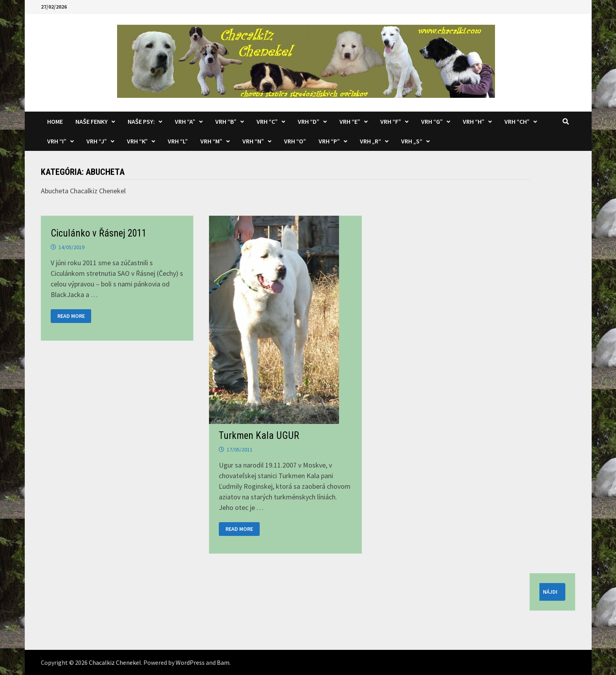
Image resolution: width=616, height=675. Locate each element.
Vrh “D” (309, 121)
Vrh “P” (329, 141)
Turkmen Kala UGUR (259, 436)
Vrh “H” (474, 121)
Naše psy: (141, 121)
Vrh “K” (137, 141)
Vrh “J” (97, 141)
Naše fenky (92, 121)
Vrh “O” (295, 141)
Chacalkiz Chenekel (115, 662)
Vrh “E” (350, 121)
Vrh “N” (253, 141)
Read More (71, 316)
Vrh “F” (391, 121)
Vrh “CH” (517, 121)
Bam (223, 662)
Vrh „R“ (370, 141)
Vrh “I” (57, 141)
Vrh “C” (267, 121)
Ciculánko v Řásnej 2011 (99, 233)
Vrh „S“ (412, 141)
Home (55, 121)
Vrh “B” (226, 121)
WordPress (190, 662)
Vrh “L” (178, 141)
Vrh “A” (185, 121)
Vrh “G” (432, 121)
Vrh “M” (211, 141)
